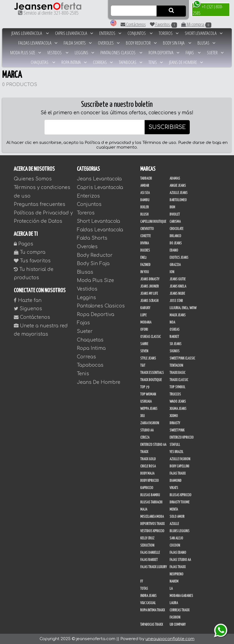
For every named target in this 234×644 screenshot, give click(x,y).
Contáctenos (133, 24)
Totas (144, 589)
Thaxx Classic (179, 380)
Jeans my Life (149, 294)
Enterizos (110, 33)
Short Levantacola (204, 33)
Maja (144, 509)
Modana (146, 322)
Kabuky (145, 308)
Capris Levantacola (74, 33)
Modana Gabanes (181, 596)
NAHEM (174, 581)
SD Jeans (175, 344)
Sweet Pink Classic (182, 358)
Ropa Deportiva (164, 52)
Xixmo (174, 416)
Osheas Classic (150, 337)
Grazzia (175, 265)
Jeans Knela (178, 286)
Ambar (145, 186)
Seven (144, 351)
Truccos (175, 394)
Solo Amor (177, 517)
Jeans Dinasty (150, 279)
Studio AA (147, 430)
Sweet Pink (177, 430)
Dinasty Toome (180, 502)
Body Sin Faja (177, 43)
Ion (172, 272)
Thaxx (144, 452)
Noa (172, 322)
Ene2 (143, 258)
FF (142, 581)
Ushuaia (146, 402)
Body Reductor (141, 43)
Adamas (175, 179)
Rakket (174, 337)
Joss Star (176, 301)
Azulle (174, 524)
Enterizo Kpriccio (182, 438)
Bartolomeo (178, 200)
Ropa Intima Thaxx (153, 610)
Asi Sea (145, 193)
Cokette (145, 236)
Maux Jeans (178, 315)
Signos (175, 351)
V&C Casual (148, 603)
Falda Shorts (78, 43)
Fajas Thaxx (178, 474)
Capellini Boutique (153, 222)
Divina (145, 243)
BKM (172, 207)
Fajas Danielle (150, 553)
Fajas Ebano (178, 553)
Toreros (169, 33)
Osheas (175, 330)
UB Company (178, 625)
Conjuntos (140, 33)
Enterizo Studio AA (153, 445)
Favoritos (163, 24)
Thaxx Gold (148, 459)
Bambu (145, 200)
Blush (144, 214)
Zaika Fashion (150, 423)
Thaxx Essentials (152, 373)
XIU (142, 416)
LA (171, 589)
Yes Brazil (176, 452)
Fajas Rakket (149, 560)
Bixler (145, 207)
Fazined (145, 265)
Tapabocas (131, 62)
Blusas (206, 43)
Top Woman (148, 394)
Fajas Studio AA (180, 560)
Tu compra (30, 252)
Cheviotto (147, 229)
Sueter (215, 52)
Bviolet (175, 214)
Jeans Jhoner (149, 286)
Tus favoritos (32, 261)
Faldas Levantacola (38, 43)
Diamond (175, 481)
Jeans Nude (177, 294)
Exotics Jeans (179, 258)
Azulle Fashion (180, 459)
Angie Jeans (178, 186)
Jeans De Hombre (186, 62)
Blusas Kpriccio (180, 495)
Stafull (175, 445)
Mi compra (196, 24)
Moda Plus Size (26, 52)
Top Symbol (177, 387)
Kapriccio (147, 488)
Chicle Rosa (148, 466)
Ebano (174, 250)
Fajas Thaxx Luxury (154, 567)
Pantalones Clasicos (121, 52)
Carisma (175, 222)
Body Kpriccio (149, 481)
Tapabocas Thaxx (152, 625)
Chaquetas (43, 62)
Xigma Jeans (178, 409)
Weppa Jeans (149, 409)
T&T (143, 366)
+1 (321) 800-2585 (208, 9)
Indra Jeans (148, 596)
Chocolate (176, 229)
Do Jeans (176, 243)
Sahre (144, 344)
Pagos (24, 244)
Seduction (147, 545)
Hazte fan (28, 300)
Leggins (84, 52)
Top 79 (145, 387)
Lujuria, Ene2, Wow (183, 308)
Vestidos (58, 52)
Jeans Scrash (149, 301)
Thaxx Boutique (151, 380)
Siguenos (28, 309)
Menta (174, 509)
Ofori (144, 330)
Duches (145, 250)
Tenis (156, 62)
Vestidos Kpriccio (152, 531)
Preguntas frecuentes (40, 204)
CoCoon (175, 545)
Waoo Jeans (178, 402)
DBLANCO (175, 236)
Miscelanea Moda (152, 517)
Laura (174, 603)
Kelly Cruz (147, 538)
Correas (103, 62)
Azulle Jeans (179, 193)
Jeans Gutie (178, 279)
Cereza (145, 438)
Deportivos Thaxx (152, 524)
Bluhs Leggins (180, 531)
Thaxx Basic (177, 373)
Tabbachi (146, 179)
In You (145, 272)
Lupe (143, 315)
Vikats (174, 488)
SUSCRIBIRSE (167, 127)
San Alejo (176, 538)
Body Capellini (179, 466)
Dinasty (175, 423)
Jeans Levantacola (30, 33)
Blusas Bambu (150, 495)
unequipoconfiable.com (170, 639)
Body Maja (147, 474)
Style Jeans (148, 358)
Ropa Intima (74, 62)
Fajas (193, 52)
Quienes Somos (33, 179)
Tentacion (176, 366)
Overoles (109, 43)
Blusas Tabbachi (151, 502)
